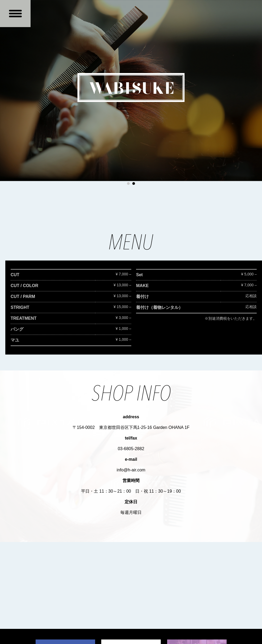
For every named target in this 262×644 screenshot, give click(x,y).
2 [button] (134, 184)
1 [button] (128, 184)
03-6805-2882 (131, 449)
